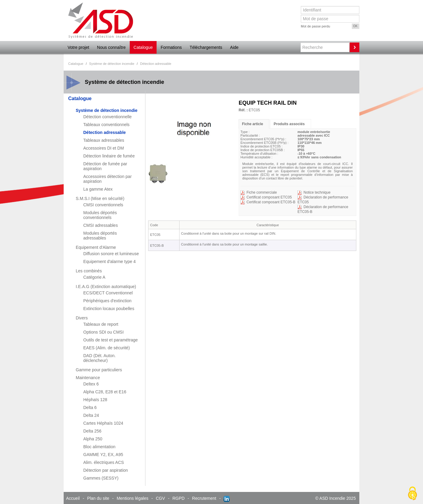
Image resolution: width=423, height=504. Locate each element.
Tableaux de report (101, 324)
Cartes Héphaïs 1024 (103, 423)
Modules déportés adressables (100, 236)
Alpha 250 (93, 439)
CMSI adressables (100, 225)
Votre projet (78, 47)
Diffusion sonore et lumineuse (111, 254)
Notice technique (317, 192)
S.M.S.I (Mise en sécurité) (100, 198)
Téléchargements (206, 47)
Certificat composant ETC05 (269, 197)
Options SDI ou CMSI (103, 332)
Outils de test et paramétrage (111, 340)
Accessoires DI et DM (104, 148)
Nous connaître (111, 47)
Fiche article (253, 124)
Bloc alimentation (99, 447)
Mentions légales (133, 498)
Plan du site (98, 498)
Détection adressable (105, 132)
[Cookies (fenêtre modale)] (412, 494)
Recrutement (204, 498)
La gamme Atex (98, 189)
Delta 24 (91, 415)
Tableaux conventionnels (106, 125)
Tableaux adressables (104, 140)
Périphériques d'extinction (107, 301)
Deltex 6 (91, 384)
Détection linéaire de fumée (109, 156)
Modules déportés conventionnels (100, 215)
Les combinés (89, 271)
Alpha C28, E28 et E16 (105, 392)
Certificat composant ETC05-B (271, 202)
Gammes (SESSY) (101, 478)
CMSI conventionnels (103, 205)
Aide (234, 47)
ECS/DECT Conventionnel (108, 293)
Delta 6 (90, 407)
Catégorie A (94, 277)
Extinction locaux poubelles (109, 309)
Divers (82, 318)
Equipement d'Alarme (96, 247)
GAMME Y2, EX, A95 (103, 455)
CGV (160, 498)
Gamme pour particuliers (99, 370)
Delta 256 (92, 431)
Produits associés (289, 124)
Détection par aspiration (106, 470)
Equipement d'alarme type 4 (110, 262)
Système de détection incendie (107, 110)
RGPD (178, 498)
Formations (171, 47)
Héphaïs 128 (95, 400)
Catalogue (143, 47)
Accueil (73, 498)
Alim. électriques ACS (104, 462)
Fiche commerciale (262, 192)
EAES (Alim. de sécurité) (107, 348)
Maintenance (88, 378)
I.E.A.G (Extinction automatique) (106, 287)
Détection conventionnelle (107, 117)
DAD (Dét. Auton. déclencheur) (99, 358)
